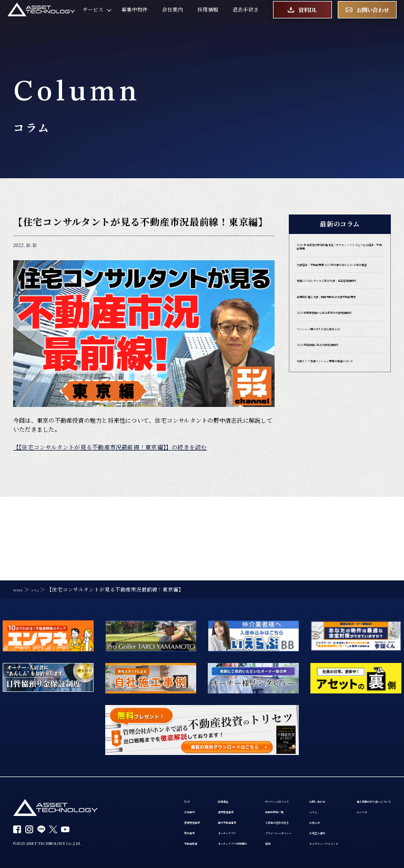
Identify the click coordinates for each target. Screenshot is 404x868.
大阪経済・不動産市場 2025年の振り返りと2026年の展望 (338, 284)
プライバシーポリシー (298, 760)
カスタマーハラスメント (175, 843)
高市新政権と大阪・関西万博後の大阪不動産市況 (340, 337)
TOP (152, 719)
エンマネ (233, 801)
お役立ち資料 (162, 829)
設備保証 (207, 719)
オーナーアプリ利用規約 (225, 774)
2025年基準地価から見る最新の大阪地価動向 (337, 364)
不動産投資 (159, 774)
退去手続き (246, 18)
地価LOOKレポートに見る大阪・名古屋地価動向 (338, 310)
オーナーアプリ (215, 760)
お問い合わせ (162, 787)
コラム (154, 801)
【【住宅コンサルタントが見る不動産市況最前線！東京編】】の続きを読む (110, 447)
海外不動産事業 (215, 746)
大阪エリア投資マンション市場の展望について (340, 429)
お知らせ (157, 815)
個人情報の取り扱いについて (257, 787)
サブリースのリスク (296, 719)
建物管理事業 (212, 733)
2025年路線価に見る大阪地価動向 (337, 406)
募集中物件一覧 (290, 733)
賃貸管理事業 (162, 746)
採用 (277, 774)
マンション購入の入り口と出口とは (340, 387)
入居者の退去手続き (296, 746)
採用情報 (208, 18)
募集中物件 (135, 18)
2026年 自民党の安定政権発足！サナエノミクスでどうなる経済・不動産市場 (340, 254)
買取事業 (157, 760)
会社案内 (173, 18)
